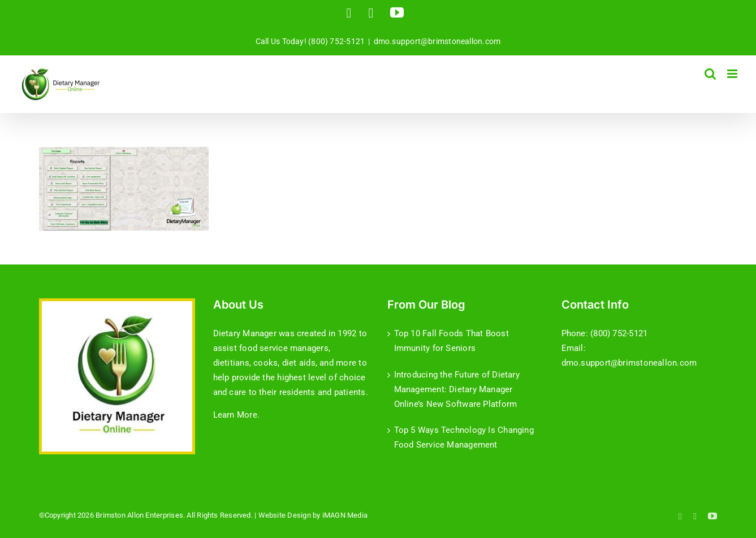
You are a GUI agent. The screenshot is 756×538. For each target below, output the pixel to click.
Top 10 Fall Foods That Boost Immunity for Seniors (452, 341)
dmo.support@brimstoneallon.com (437, 41)
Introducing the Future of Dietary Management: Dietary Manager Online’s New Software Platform (457, 389)
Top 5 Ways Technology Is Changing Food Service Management (464, 437)
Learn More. (236, 415)
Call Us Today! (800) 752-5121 (310, 41)
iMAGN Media (345, 515)
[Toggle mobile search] (710, 74)
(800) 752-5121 (619, 333)
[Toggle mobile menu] (733, 74)
